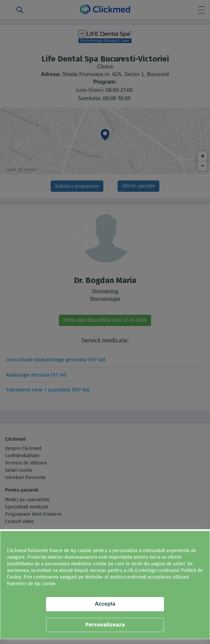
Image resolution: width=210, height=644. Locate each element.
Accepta (105, 604)
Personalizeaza (105, 625)
